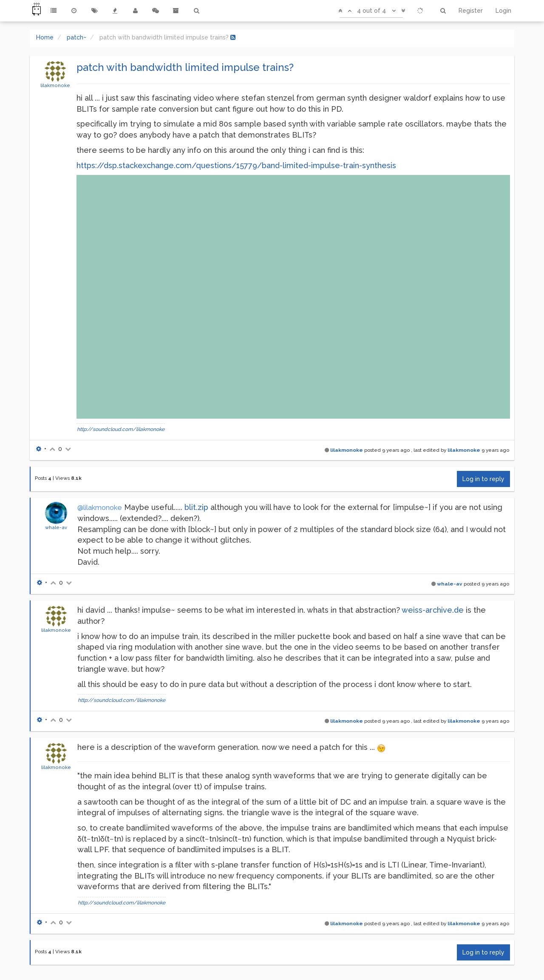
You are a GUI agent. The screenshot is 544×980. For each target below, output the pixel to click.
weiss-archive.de (433, 610)
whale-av (56, 527)
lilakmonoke (55, 85)
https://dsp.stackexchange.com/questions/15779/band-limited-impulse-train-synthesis (236, 165)
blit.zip (196, 507)
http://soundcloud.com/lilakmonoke (121, 429)
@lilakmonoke (100, 508)
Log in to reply (483, 479)
